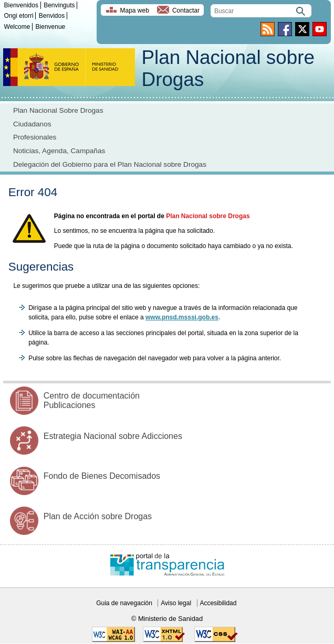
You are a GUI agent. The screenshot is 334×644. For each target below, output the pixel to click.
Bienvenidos (21, 5)
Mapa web (135, 10)
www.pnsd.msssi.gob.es (182, 317)
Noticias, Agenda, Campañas (59, 151)
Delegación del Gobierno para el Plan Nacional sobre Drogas (110, 164)
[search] (261, 11)
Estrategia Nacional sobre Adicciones (113, 436)
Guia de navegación (124, 603)
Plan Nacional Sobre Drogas (58, 110)
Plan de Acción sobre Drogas (98, 516)
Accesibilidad (218, 603)
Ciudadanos (32, 124)
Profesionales (35, 137)
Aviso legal (176, 603)
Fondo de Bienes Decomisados (102, 476)
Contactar (186, 10)
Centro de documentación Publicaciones (92, 400)
